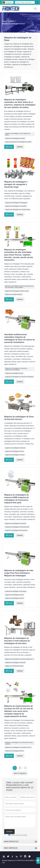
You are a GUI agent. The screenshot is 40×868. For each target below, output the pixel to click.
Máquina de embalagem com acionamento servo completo (19, 743)
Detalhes (20, 147)
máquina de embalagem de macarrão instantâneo (19, 377)
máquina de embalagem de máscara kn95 (17, 527)
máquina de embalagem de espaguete (16, 203)
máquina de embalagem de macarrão (16, 206)
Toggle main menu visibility (35, 8)
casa (4, 21)
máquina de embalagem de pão (14, 373)
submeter (9, 832)
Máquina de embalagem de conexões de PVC (18, 747)
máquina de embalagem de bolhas (15, 138)
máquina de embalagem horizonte (15, 455)
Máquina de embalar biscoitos (14, 294)
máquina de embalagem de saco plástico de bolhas (18, 134)
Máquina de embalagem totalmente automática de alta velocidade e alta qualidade (19, 287)
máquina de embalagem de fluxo (14, 451)
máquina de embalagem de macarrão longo (17, 210)
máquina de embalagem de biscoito (15, 448)
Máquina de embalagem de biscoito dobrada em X (19, 659)
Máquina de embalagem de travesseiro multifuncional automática (16, 369)
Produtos (11, 21)
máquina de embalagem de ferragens (16, 591)
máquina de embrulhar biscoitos (14, 666)
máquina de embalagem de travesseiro (16, 530)
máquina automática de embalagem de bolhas (18, 142)
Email (9, 147)
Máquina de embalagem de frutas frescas (17, 291)
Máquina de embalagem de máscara (16, 523)
